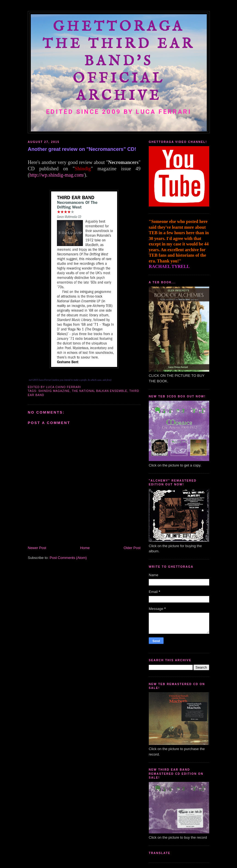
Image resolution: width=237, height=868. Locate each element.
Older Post (132, 548)
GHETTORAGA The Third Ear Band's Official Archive (119, 62)
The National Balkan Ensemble (100, 391)
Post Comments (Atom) (68, 558)
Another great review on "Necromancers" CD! (82, 149)
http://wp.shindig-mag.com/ (57, 175)
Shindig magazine (54, 391)
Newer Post (37, 548)
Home (85, 548)
